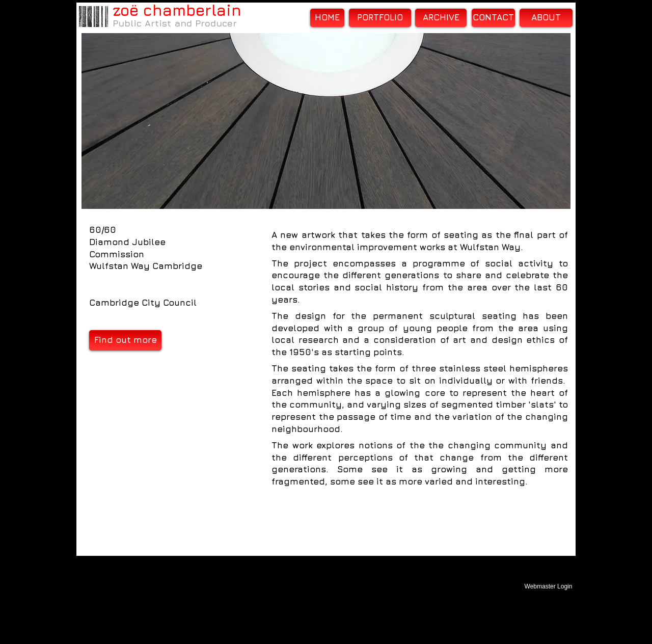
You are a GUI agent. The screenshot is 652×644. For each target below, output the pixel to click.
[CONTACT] (493, 18)
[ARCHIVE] (441, 18)
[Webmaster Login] (548, 586)
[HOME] (327, 18)
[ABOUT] (546, 18)
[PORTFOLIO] (380, 18)
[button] (326, 121)
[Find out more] (125, 340)
